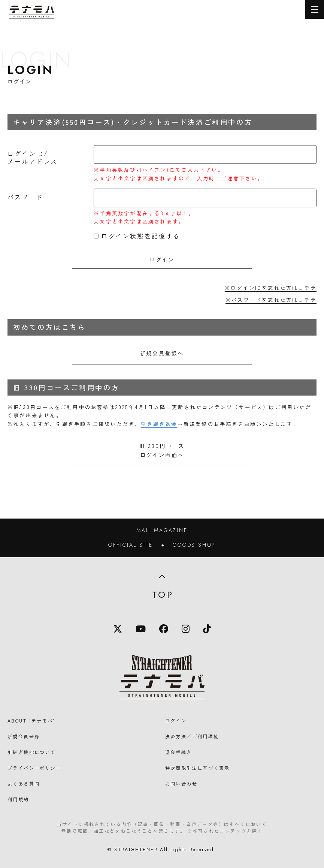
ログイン (176, 720)
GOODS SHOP (194, 545)
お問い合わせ (181, 783)
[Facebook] (164, 629)
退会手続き (179, 752)
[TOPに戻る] (32, 12)
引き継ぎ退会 (159, 424)
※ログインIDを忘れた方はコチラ (271, 288)
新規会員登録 (24, 736)
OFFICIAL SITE (131, 545)
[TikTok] (207, 629)
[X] (118, 629)
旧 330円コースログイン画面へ (162, 450)
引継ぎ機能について (32, 752)
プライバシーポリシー (34, 768)
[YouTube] (141, 629)
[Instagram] (186, 629)
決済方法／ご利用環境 (192, 736)
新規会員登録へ (162, 353)
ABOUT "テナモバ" (32, 720)
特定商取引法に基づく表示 (198, 768)
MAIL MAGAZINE (162, 530)
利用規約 (18, 799)
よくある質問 (24, 783)
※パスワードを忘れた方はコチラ (271, 300)
